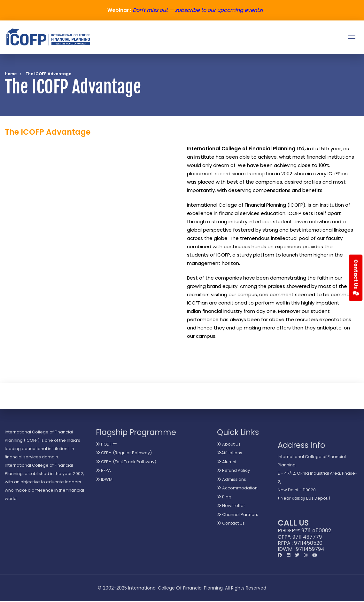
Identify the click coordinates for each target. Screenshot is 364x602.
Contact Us (231, 523)
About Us (229, 444)
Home (11, 74)
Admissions (232, 479)
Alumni (227, 462)
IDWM (104, 479)
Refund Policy (233, 470)
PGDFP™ (107, 444)
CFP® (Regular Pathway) (124, 453)
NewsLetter (231, 506)
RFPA (103, 470)
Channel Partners (238, 515)
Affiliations (230, 453)
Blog (224, 497)
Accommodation (237, 488)
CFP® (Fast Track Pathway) (126, 462)
